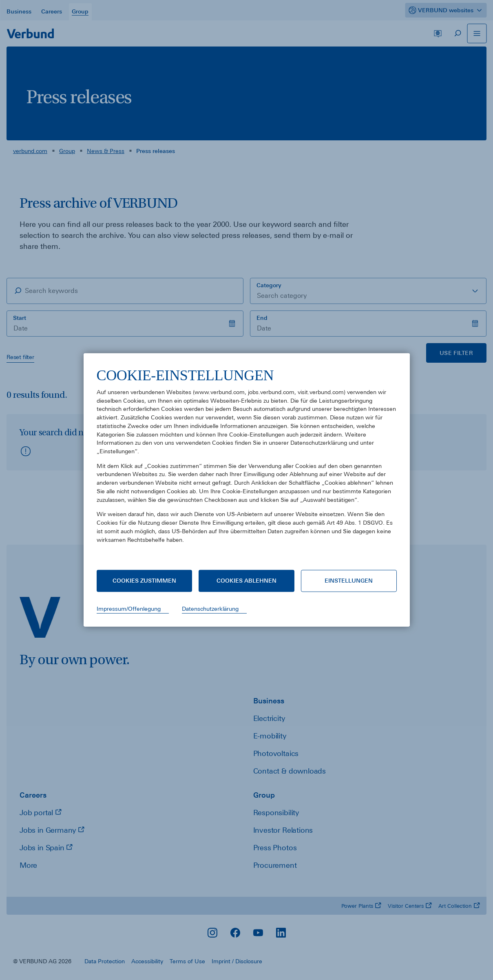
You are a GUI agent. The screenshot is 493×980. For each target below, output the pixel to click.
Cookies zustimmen (144, 581)
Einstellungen (349, 581)
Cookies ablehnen (246, 581)
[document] (247, 462)
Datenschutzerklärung (210, 609)
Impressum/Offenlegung (129, 609)
